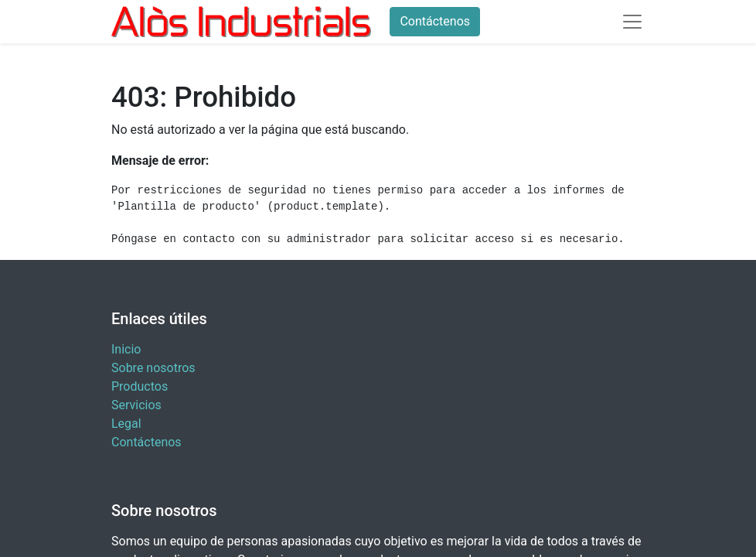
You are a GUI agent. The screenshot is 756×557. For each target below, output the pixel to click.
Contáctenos (435, 21)
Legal (126, 424)
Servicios (136, 405)
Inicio (126, 349)
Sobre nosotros (153, 368)
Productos (140, 386)
